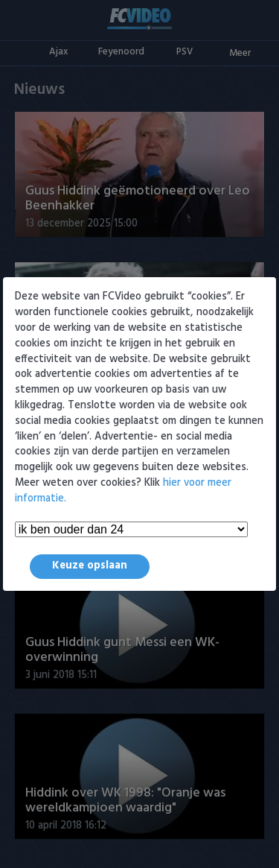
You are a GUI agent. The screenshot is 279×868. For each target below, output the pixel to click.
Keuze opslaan (90, 566)
